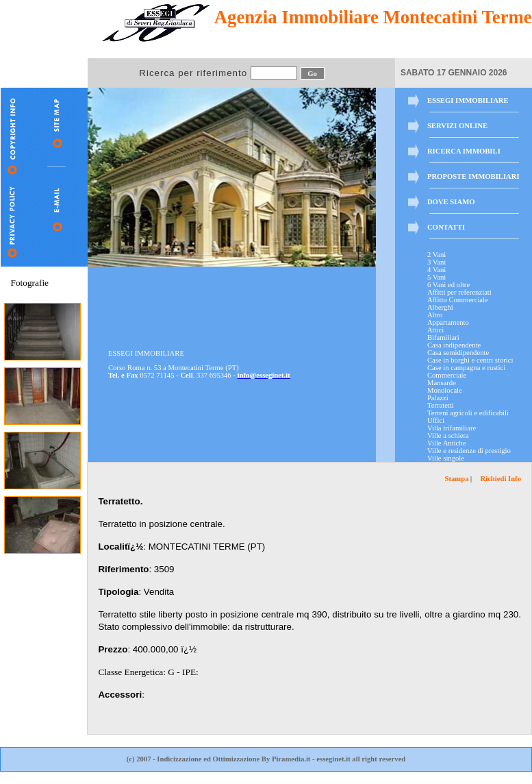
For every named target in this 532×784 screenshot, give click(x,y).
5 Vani (436, 277)
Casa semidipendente (458, 353)
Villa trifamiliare (452, 428)
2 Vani (436, 255)
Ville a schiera (448, 436)
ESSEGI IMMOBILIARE (468, 100)
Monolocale (445, 390)
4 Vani (436, 270)
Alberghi (440, 307)
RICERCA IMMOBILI (464, 151)
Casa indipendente (454, 345)
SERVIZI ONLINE (457, 126)
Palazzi (438, 398)
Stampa (457, 479)
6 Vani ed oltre (448, 285)
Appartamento (448, 322)
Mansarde (442, 383)
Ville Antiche (446, 443)
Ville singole (446, 458)
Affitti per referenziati (459, 292)
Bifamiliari (443, 338)
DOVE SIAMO (451, 202)
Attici (435, 330)
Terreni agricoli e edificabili (468, 413)
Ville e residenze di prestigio (469, 451)
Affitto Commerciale (458, 300)
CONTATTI (446, 227)
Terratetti (441, 405)
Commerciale (447, 375)
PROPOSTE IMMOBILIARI (473, 176)
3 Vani (436, 262)
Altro (435, 315)
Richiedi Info (501, 479)
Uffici (436, 420)
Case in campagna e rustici (466, 368)
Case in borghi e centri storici (470, 360)
